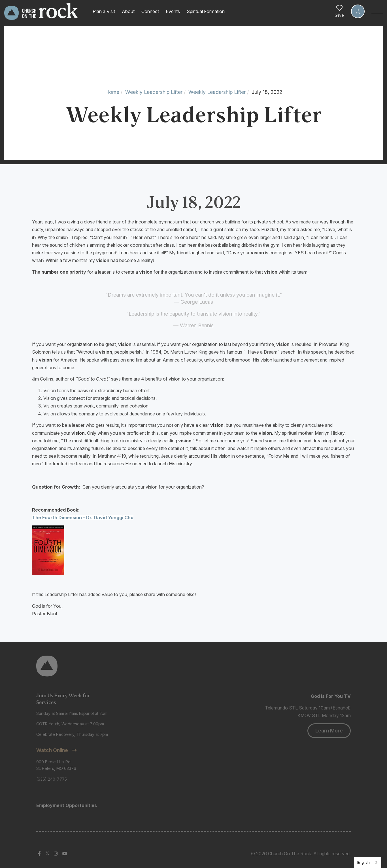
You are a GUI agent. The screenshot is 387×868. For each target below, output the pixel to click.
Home (112, 92)
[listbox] (368, 862)
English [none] (363, 862)
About (128, 11)
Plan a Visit (104, 11)
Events (173, 11)
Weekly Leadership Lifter (154, 92)
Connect (150, 11)
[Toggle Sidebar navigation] (377, 11)
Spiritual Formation (206, 11)
